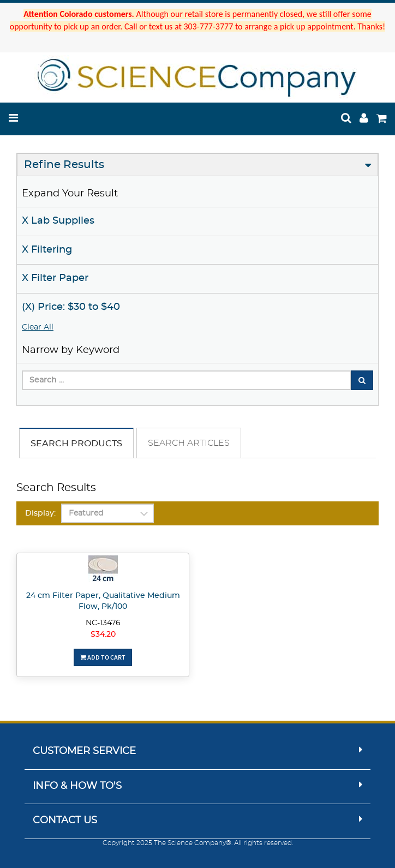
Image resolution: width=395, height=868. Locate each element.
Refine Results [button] (64, 165)
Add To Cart (103, 657)
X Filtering (47, 250)
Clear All (38, 327)
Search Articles (189, 443)
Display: (40, 513)
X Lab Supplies (58, 221)
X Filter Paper (55, 278)
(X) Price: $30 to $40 (71, 307)
